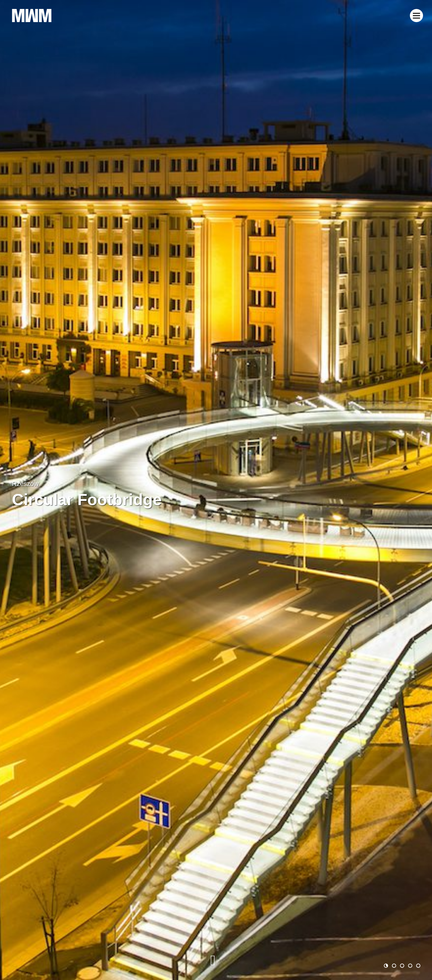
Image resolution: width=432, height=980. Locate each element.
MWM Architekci (32, 16)
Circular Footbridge (87, 499)
